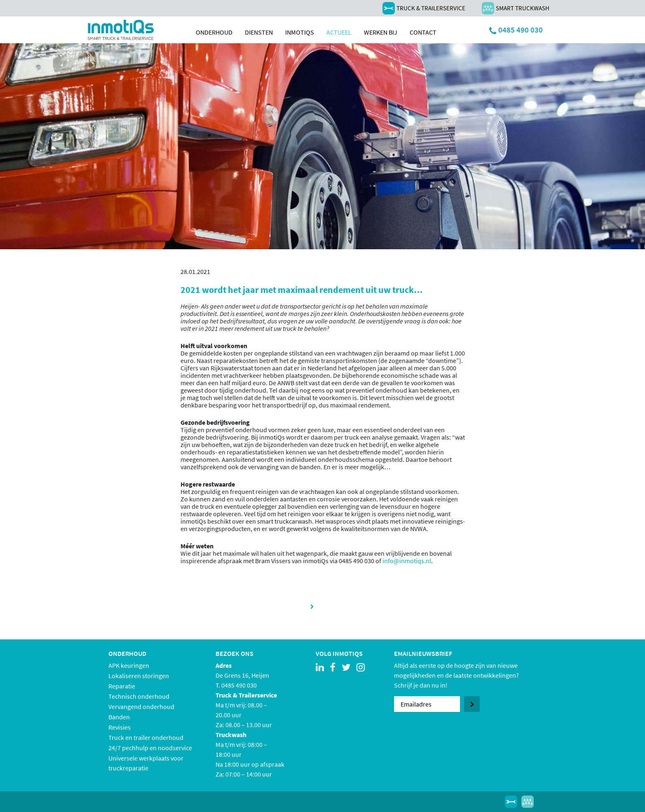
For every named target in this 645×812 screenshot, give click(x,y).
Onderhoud (214, 32)
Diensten (259, 32)
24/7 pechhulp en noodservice (150, 748)
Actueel (339, 32)
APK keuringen (129, 665)
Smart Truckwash (516, 8)
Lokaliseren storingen (139, 676)
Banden (119, 717)
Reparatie (122, 686)
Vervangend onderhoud (141, 707)
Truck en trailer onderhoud (146, 737)
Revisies (120, 727)
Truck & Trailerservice (424, 8)
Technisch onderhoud (139, 696)
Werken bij (381, 32)
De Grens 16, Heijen (242, 675)
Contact (423, 32)
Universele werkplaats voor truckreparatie (146, 763)
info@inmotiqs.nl (407, 561)
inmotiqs (300, 32)
